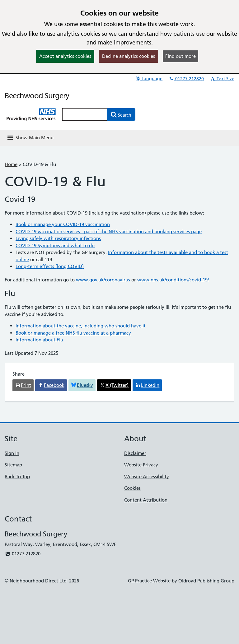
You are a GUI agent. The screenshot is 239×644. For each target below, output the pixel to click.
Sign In (12, 453)
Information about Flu (39, 340)
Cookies (132, 488)
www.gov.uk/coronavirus (103, 280)
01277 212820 (186, 79)
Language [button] (149, 79)
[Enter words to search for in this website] (85, 114)
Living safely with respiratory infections (58, 238)
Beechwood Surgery (37, 96)
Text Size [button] (222, 79)
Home (11, 164)
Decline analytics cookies (129, 56)
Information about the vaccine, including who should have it (81, 326)
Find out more (180, 56)
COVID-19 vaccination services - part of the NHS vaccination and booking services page (109, 232)
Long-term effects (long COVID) (50, 266)
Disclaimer (135, 453)
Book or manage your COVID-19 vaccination (63, 224)
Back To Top (17, 477)
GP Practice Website (149, 581)
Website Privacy (141, 465)
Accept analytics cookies (65, 56)
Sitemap (13, 465)
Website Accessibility (147, 477)
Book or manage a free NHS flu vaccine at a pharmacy (73, 333)
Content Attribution (146, 500)
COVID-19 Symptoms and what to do (55, 246)
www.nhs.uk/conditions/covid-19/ (173, 280)
